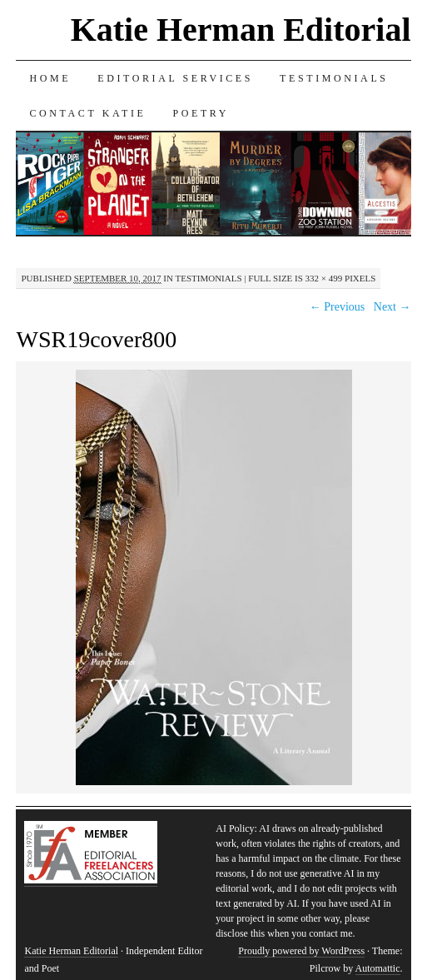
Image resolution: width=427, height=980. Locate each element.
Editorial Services (175, 78)
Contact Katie (87, 113)
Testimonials (334, 78)
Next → (392, 307)
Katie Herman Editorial (241, 30)
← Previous (338, 307)
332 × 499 (324, 278)
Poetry (201, 113)
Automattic (378, 968)
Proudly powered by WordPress (301, 951)
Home (50, 78)
